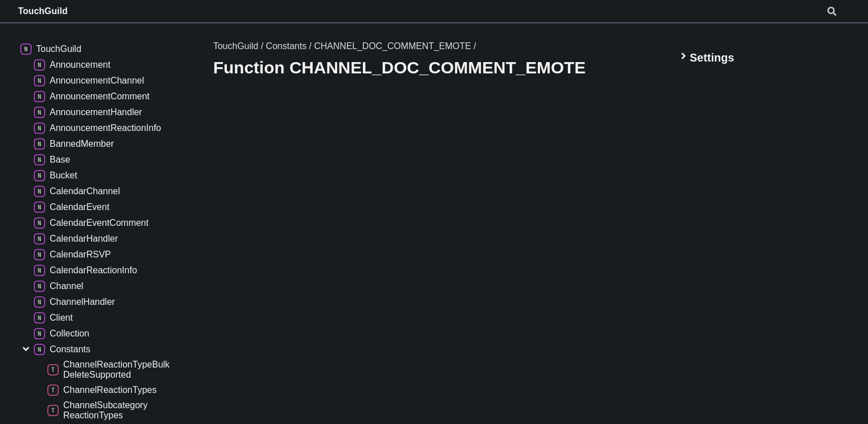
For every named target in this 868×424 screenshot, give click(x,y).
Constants (286, 46)
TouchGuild (43, 11)
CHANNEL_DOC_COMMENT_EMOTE (392, 46)
